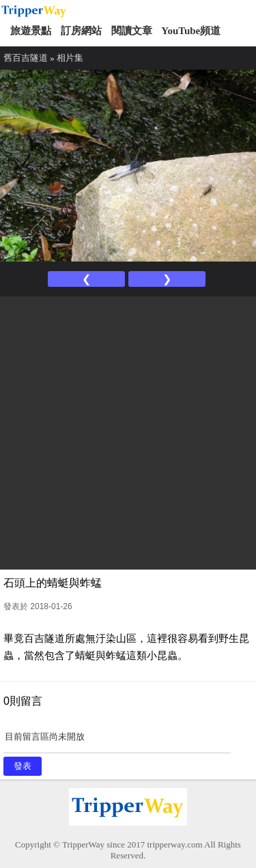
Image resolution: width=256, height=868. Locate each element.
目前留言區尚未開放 (117, 741)
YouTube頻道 (191, 31)
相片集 (70, 58)
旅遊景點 (31, 31)
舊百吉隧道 (26, 58)
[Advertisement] (128, 431)
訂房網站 (81, 31)
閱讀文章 (132, 31)
